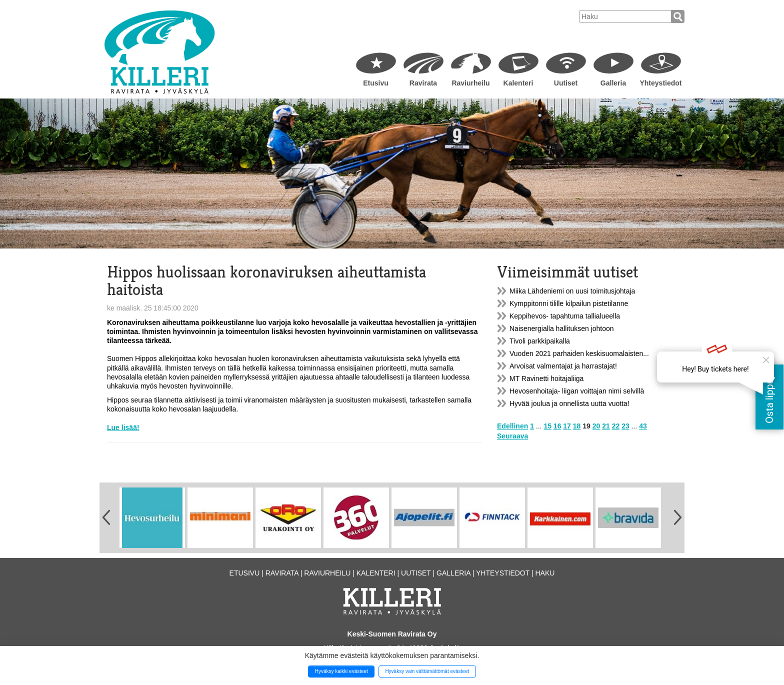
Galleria (613, 83)
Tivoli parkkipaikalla (540, 341)
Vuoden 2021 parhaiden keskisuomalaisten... (579, 353)
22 (616, 426)
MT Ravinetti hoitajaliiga (546, 378)
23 (625, 426)
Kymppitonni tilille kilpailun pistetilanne (569, 303)
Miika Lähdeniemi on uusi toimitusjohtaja (572, 291)
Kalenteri (518, 83)
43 (643, 426)
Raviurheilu (470, 83)
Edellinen (512, 426)
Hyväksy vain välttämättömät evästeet (427, 671)
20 (596, 426)
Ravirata (423, 83)
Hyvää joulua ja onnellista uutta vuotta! (569, 403)
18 (577, 426)
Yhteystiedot (660, 83)
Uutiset (566, 83)
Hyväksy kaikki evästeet (341, 671)
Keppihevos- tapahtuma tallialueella (565, 316)
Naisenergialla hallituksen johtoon (562, 328)
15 (547, 426)
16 (557, 426)
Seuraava (512, 436)
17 (567, 426)
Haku (545, 573)
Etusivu (376, 83)
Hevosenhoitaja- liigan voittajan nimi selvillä (577, 391)
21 (606, 426)
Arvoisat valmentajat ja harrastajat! (563, 366)
